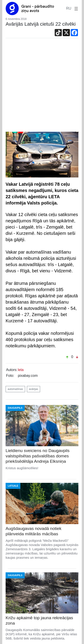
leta (21, 370)
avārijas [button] (33, 389)
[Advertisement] (42, 88)
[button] (75, 8)
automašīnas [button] (15, 389)
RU (69, 8)
